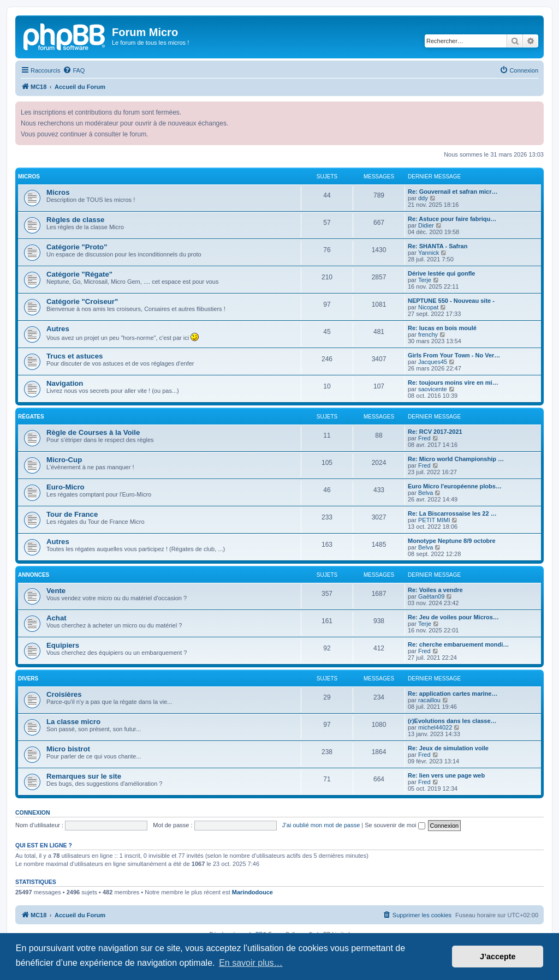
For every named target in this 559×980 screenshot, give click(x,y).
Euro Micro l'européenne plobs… (455, 486)
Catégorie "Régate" (79, 274)
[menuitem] (74, 70)
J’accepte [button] (498, 957)
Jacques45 (433, 362)
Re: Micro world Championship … (456, 459)
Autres (58, 329)
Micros (29, 177)
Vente (56, 591)
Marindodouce (252, 892)
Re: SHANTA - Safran (438, 246)
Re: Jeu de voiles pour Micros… (453, 617)
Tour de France (72, 514)
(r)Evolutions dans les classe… (452, 721)
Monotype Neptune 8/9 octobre (452, 541)
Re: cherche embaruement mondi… (458, 644)
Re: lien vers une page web (446, 775)
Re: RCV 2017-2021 (435, 432)
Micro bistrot (68, 749)
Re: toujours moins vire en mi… (453, 383)
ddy (423, 198)
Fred (424, 438)
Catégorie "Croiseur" (82, 301)
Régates (31, 417)
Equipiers (63, 645)
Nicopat (428, 307)
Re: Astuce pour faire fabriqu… (452, 219)
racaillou (429, 700)
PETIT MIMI (434, 520)
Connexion (33, 812)
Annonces (34, 575)
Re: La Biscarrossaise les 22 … (452, 513)
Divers (28, 679)
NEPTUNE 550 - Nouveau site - (451, 301)
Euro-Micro (66, 487)
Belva (426, 493)
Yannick (429, 253)
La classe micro (73, 722)
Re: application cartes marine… (453, 694)
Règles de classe (75, 220)
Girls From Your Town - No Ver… (454, 355)
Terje (425, 280)
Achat (57, 618)
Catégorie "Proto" (77, 247)
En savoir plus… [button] (251, 963)
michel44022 (435, 727)
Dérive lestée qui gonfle (441, 273)
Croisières (64, 694)
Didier (426, 225)
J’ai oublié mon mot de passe (321, 825)
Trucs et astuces (75, 356)
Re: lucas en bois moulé (442, 328)
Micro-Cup (64, 460)
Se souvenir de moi (395, 825)
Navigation (65, 383)
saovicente (433, 389)
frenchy (428, 334)
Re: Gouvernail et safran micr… (453, 192)
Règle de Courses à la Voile (93, 432)
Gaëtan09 (431, 596)
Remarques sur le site (84, 776)
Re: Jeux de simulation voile (448, 748)
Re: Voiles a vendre (435, 590)
